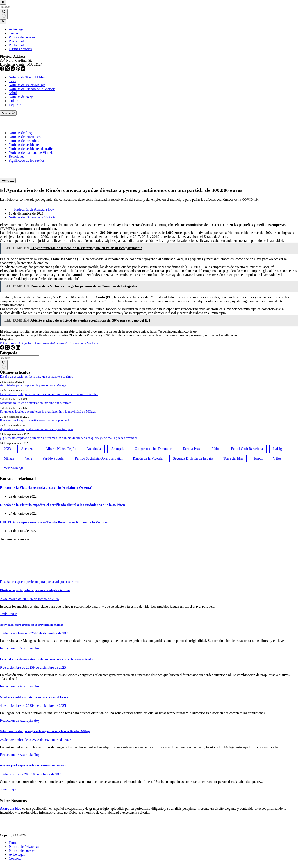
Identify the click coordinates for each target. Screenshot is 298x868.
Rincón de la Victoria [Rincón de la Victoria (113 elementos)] (148, 458)
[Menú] (8, 180)
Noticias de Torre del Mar (27, 77)
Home (13, 843)
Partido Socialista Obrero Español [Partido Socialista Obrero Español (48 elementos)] (99, 458)
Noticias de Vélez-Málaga (27, 85)
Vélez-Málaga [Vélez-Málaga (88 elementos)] (14, 468)
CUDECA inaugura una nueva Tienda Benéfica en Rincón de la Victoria (54, 522)
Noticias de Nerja (21, 97)
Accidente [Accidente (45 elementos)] (28, 449)
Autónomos (9, 343)
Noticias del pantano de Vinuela (31, 153)
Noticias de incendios (24, 141)
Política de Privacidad (24, 847)
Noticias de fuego (21, 133)
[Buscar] (8, 113)
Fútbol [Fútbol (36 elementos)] (216, 449)
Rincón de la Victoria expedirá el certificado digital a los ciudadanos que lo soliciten (62, 505)
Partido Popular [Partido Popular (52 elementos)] (54, 458)
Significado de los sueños (27, 160)
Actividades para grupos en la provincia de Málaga (33, 385)
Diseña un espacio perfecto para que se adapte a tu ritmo (37, 376)
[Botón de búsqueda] (4, 365)
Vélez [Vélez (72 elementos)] (277, 458)
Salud (13, 93)
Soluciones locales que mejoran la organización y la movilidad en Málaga (48, 412)
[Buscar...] (19, 358)
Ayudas (25, 343)
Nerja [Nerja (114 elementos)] (29, 458)
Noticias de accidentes (24, 145)
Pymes (60, 343)
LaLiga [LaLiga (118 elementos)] (278, 449)
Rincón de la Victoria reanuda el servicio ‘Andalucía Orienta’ (46, 488)
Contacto (15, 858)
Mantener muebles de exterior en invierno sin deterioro (36, 403)
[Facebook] (3, 348)
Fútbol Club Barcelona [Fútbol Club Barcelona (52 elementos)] (247, 449)
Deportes (15, 105)
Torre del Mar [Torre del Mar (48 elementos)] (233, 458)
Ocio (12, 81)
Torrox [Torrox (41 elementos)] (258, 458)
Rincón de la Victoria (82, 343)
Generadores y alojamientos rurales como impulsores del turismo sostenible (49, 394)
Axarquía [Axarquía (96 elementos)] (118, 449)
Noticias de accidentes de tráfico (32, 149)
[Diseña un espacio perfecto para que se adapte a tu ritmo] (16, 578)
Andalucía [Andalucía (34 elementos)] (94, 449)
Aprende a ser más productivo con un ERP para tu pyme (36, 429)
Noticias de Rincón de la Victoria (32, 89)
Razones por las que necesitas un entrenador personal (35, 420)
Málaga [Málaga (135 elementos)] (9, 458)
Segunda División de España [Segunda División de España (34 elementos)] (193, 458)
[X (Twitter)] (8, 348)
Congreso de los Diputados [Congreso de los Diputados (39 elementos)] (154, 449)
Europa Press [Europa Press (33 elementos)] (192, 449)
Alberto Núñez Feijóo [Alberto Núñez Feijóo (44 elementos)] (61, 449)
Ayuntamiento (43, 343)
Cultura (14, 101)
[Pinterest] (13, 348)
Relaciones (16, 157)
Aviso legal (17, 855)
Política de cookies (22, 851)
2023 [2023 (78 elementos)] (7, 449)
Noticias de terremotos (25, 137)
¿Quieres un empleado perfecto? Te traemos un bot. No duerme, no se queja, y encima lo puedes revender (69, 438)
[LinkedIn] (18, 348)
